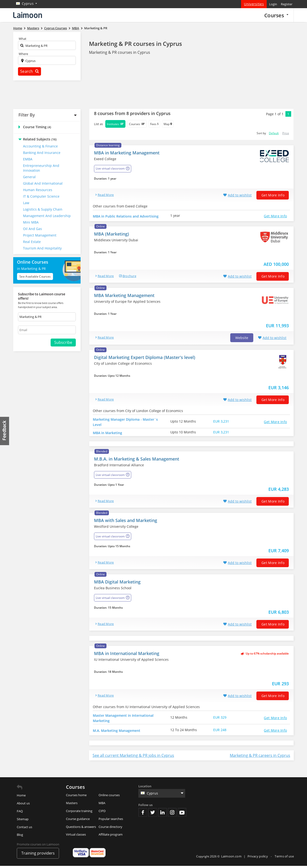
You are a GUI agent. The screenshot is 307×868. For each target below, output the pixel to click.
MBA (102, 805)
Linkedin (162, 814)
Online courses (109, 797)
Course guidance (78, 821)
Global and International (43, 183)
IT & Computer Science (41, 196)
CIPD (102, 813)
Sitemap (23, 821)
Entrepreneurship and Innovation (41, 168)
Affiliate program (111, 837)
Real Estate (32, 242)
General (29, 177)
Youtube (182, 814)
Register (287, 4)
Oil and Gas (32, 229)
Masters (72, 805)
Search (30, 71)
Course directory (110, 829)
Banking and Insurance (42, 153)
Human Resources (38, 190)
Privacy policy (258, 859)
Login (273, 4)
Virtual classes (76, 837)
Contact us (24, 829)
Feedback (5, 431)
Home (21, 798)
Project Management (40, 235)
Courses (276, 15)
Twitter (153, 814)
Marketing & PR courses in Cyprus (136, 44)
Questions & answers (81, 829)
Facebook (143, 814)
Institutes (115, 124)
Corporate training (79, 813)
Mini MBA (31, 222)
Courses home (76, 797)
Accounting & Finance (40, 146)
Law (26, 203)
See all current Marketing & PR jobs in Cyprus (133, 758)
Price (286, 133)
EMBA (28, 159)
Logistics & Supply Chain (43, 209)
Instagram (172, 814)
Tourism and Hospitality (42, 248)
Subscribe (63, 342)
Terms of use (284, 859)
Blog (20, 837)
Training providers (38, 855)
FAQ (20, 813)
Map (168, 124)
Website (242, 339)
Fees (154, 124)
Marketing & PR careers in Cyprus (260, 758)
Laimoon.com (231, 859)
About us (23, 806)
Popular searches (111, 821)
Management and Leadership (47, 216)
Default (274, 133)
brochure (129, 277)
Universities (254, 4)
